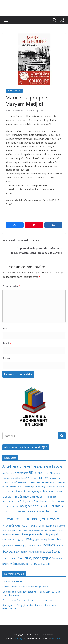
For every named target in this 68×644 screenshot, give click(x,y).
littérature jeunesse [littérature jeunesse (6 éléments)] (31, 531)
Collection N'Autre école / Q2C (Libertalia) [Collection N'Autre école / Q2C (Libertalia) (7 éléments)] (27, 487)
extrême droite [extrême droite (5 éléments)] (9, 512)
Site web (7, 358)
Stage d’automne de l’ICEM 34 (21, 241)
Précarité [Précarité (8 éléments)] (7, 539)
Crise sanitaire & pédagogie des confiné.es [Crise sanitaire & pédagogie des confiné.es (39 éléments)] (32, 491)
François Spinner (36, 111)
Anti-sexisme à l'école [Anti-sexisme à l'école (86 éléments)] (44, 466)
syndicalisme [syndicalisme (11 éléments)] (22, 552)
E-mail (7, 343)
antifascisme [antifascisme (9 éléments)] (8, 473)
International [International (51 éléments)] (29, 519)
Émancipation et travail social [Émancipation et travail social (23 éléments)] (31, 564)
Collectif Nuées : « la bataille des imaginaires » (25, 587)
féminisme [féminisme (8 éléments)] (20, 512)
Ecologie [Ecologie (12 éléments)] (24, 501)
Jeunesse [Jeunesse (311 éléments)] (50, 518)
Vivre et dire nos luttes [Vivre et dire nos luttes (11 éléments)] (40, 552)
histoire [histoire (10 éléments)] (40, 512)
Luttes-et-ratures (14, 91)
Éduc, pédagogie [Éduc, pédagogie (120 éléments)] (37, 558)
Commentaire (11, 286)
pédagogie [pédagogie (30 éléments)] (18, 539)
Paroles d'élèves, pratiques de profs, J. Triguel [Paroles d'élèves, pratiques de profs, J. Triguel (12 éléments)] (35, 534)
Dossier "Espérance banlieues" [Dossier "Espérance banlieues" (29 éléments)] (23, 496)
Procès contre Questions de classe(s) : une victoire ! (28, 600)
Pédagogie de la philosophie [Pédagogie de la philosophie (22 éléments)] (44, 539)
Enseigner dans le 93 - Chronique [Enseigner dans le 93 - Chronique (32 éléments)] (41, 506)
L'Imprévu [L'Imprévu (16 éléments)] (44, 526)
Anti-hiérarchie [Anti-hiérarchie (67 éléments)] (14, 466)
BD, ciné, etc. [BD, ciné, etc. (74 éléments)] (39, 473)
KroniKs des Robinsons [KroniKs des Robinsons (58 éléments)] (20, 525)
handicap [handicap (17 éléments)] (31, 512)
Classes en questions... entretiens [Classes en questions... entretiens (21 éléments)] (35, 482)
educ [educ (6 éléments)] (31, 501)
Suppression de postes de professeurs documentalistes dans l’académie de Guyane (38, 251)
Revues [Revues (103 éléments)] (49, 545)
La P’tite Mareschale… (13, 582)
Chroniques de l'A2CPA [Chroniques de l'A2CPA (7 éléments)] (38, 478)
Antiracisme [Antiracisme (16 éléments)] (22, 473)
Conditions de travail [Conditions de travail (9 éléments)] (55, 487)
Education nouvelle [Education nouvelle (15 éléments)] (44, 501)
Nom (6, 328)
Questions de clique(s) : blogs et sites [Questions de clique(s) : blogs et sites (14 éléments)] (22, 545)
